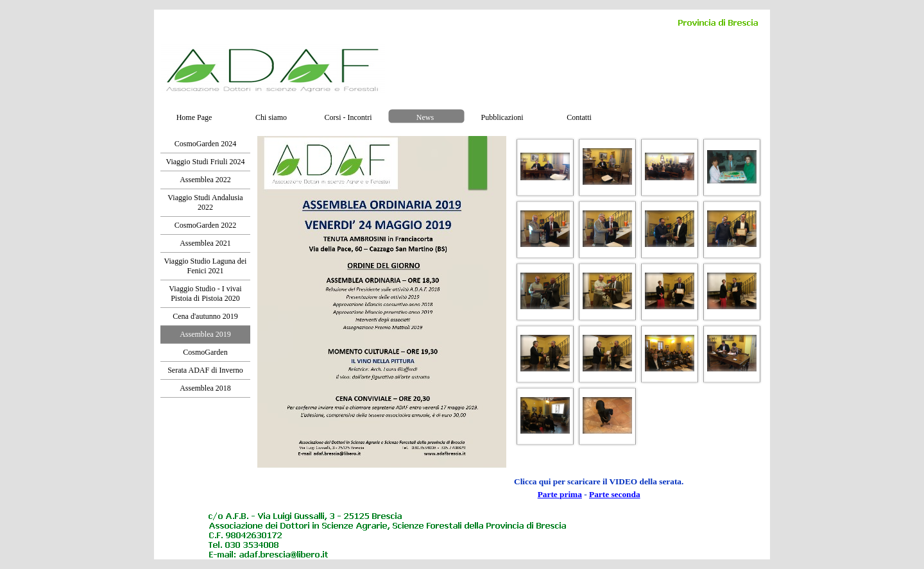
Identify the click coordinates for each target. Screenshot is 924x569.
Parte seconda (615, 494)
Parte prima (560, 494)
